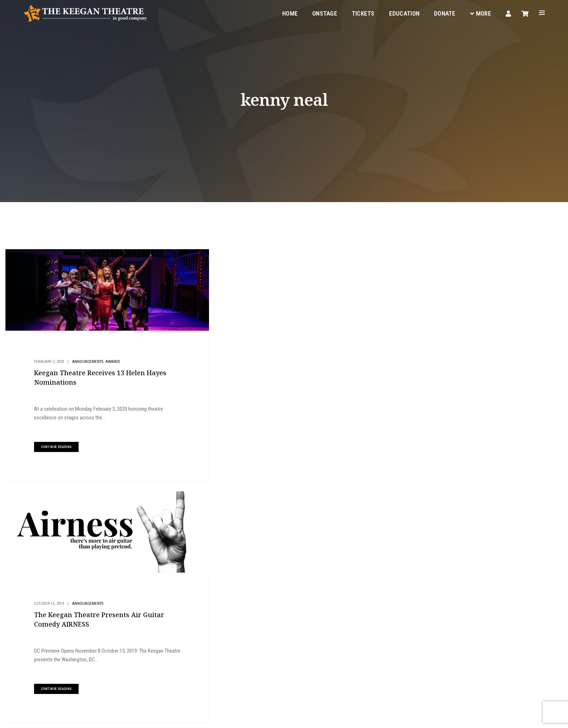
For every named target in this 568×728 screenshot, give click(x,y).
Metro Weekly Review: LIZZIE (457, 390)
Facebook (181, 675)
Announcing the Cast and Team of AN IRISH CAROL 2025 (481, 360)
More (480, 13)
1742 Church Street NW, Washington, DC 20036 (172, 640)
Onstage (324, 13)
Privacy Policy (108, 717)
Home (289, 13)
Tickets (362, 13)
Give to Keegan (462, 307)
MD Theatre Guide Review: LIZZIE (461, 375)
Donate (444, 13)
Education (404, 13)
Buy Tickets (459, 258)
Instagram (212, 675)
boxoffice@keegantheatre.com (148, 648)
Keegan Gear (303, 622)
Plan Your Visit (463, 283)
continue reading (55, 442)
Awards (112, 357)
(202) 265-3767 (133, 657)
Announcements (87, 357)
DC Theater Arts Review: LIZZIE (459, 405)
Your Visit (299, 613)
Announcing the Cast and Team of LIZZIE (467, 420)
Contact (298, 639)
